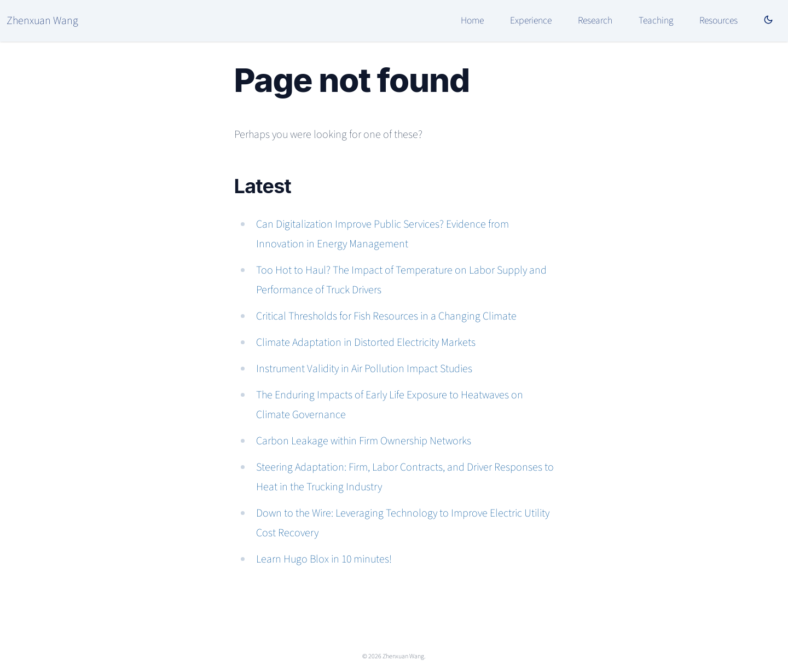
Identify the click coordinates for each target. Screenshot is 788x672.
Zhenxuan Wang (42, 21)
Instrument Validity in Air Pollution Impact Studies (364, 369)
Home (472, 21)
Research (595, 21)
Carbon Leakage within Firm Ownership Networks (364, 441)
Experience (531, 21)
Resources (719, 21)
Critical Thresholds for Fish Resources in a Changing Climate (386, 316)
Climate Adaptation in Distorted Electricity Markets (366, 343)
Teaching (656, 21)
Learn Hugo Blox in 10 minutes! (324, 559)
